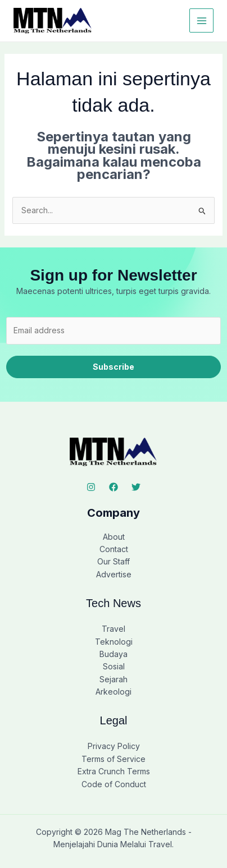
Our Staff (114, 561)
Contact (114, 549)
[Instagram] (91, 487)
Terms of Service (114, 759)
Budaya (114, 654)
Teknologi (114, 642)
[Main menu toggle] (201, 20)
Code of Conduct (114, 784)
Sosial (114, 666)
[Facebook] (114, 487)
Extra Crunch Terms (114, 771)
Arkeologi (114, 692)
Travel (114, 629)
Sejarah (114, 679)
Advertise (114, 574)
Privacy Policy (114, 746)
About (114, 537)
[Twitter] (136, 487)
